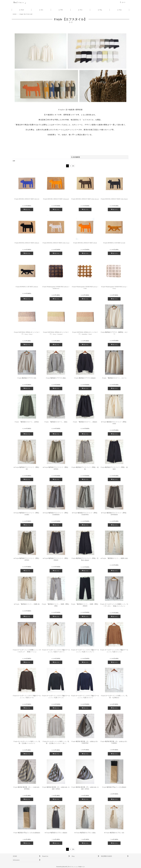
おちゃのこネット (67, 867)
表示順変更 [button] (76, 157)
